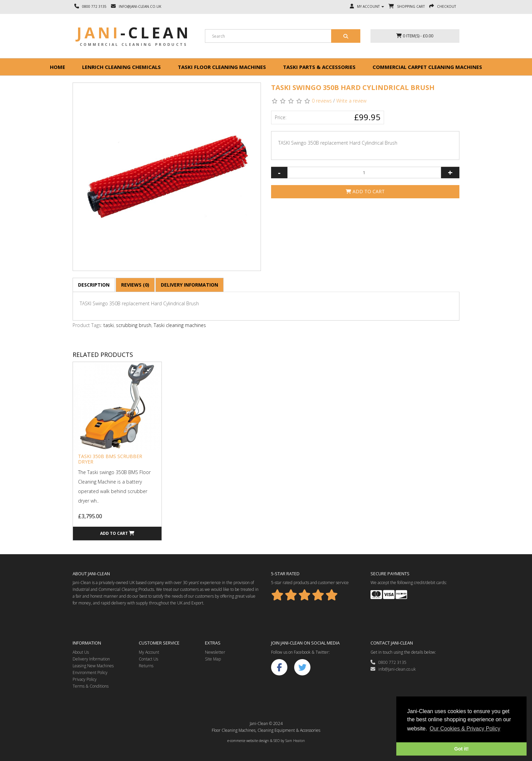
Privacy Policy (85, 679)
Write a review (351, 101)
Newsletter (215, 652)
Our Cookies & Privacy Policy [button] (465, 729)
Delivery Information (189, 285)
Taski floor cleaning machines (222, 67)
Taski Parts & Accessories (319, 67)
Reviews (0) (135, 285)
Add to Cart (365, 191)
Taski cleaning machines (180, 325)
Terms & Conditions (91, 686)
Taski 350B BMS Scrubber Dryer (110, 459)
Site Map (213, 659)
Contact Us (148, 659)
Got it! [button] (461, 749)
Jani (134, 33)
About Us (81, 652)
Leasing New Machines (93, 666)
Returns (146, 666)
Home (58, 67)
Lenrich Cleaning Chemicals (121, 67)
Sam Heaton (295, 741)
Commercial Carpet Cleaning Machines (427, 67)
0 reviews (322, 101)
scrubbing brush (134, 325)
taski (109, 325)
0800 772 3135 (388, 662)
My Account (149, 652)
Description (94, 285)
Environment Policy (90, 673)
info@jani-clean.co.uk (393, 669)
